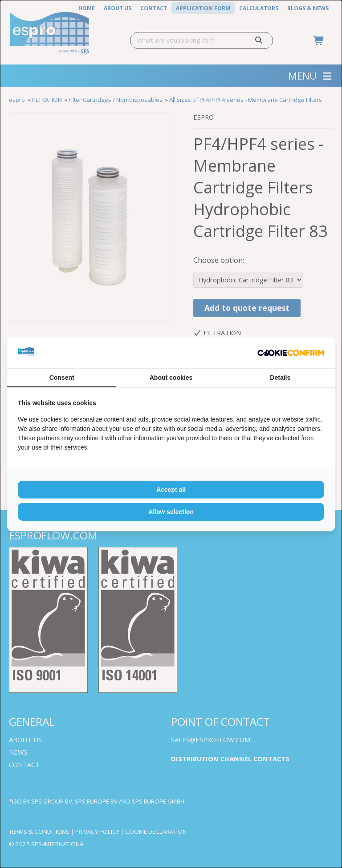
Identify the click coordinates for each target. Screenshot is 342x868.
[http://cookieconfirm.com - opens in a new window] (291, 352)
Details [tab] (280, 378)
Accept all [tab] (171, 490)
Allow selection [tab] (171, 512)
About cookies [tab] (171, 378)
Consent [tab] (62, 378)
